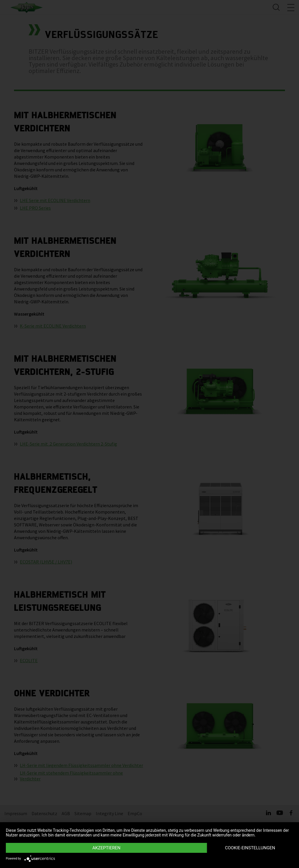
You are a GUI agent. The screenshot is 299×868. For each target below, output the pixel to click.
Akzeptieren (106, 848)
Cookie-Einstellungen (250, 848)
